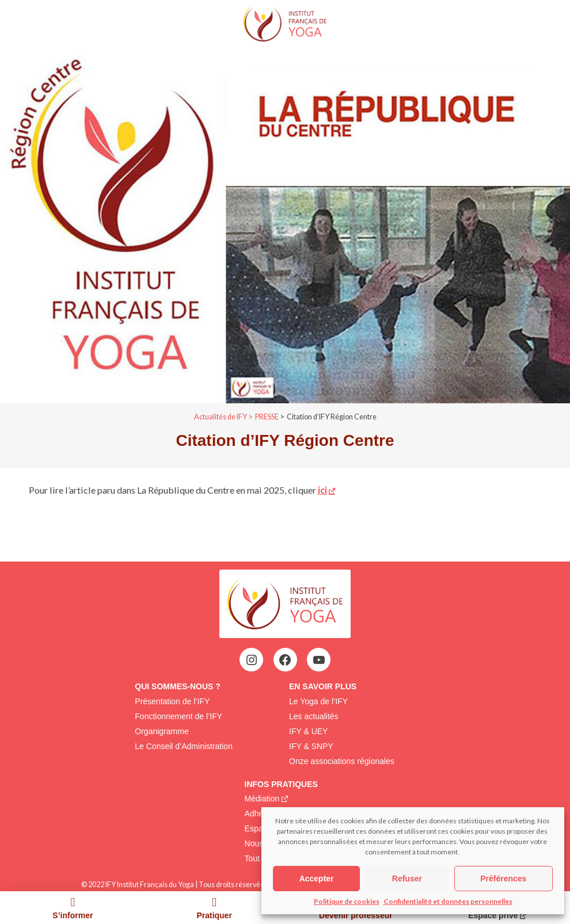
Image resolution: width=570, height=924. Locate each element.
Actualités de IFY (221, 417)
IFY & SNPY (311, 746)
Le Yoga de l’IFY (318, 701)
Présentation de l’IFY (172, 701)
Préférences (503, 879)
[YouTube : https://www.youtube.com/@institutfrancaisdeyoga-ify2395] (319, 660)
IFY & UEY (308, 731)
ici (322, 490)
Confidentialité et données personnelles (448, 901)
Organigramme (161, 731)
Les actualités (314, 716)
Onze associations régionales (342, 761)
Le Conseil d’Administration (184, 746)
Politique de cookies (347, 901)
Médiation (262, 799)
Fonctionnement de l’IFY (178, 716)
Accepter (317, 879)
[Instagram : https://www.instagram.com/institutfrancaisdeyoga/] (252, 660)
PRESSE (267, 417)
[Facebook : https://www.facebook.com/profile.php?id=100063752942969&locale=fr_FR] (285, 660)
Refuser (407, 879)
